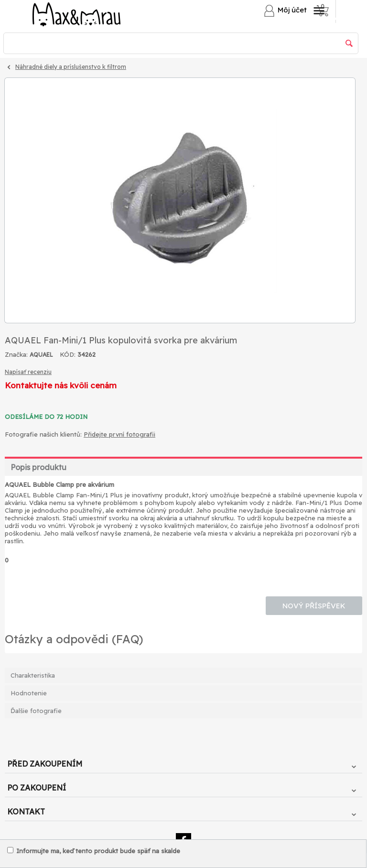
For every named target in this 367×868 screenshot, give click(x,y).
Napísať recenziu (28, 372)
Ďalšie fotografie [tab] (36, 711)
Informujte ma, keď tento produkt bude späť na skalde (94, 851)
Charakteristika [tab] (33, 675)
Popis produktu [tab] (38, 467)
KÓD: (68, 354)
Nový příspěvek (314, 606)
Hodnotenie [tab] (29, 693)
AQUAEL (41, 355)
